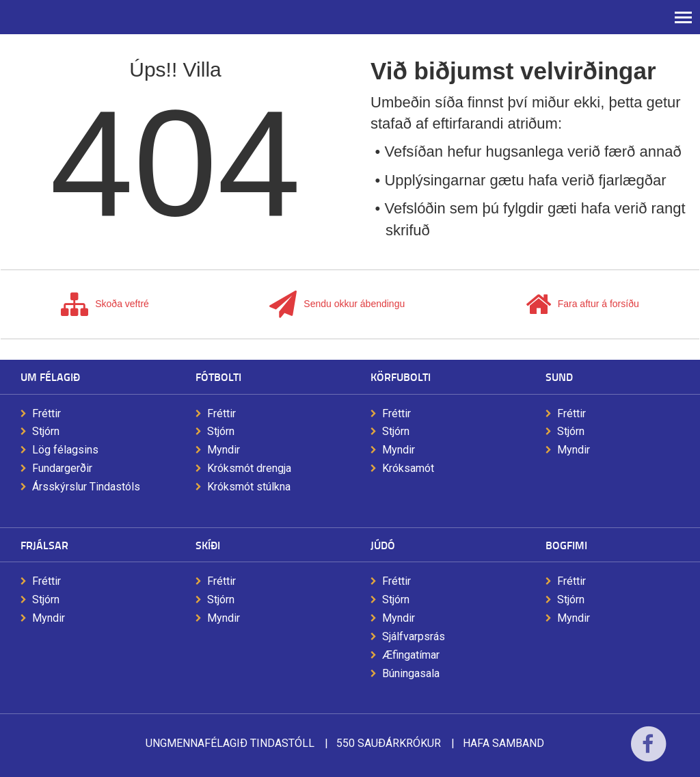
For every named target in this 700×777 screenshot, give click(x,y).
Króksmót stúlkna (249, 487)
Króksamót (408, 468)
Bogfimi (566, 545)
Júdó (383, 545)
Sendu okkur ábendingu (337, 304)
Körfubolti (401, 377)
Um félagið (50, 377)
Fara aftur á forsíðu (582, 304)
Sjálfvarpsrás (414, 636)
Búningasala (411, 673)
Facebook (648, 753)
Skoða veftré (105, 304)
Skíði (208, 545)
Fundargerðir (62, 468)
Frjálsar (44, 545)
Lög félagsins (65, 450)
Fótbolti (218, 377)
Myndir (224, 450)
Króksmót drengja (249, 468)
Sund (559, 377)
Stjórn (46, 431)
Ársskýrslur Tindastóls (86, 487)
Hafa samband (503, 743)
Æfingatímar (411, 655)
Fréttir (46, 413)
